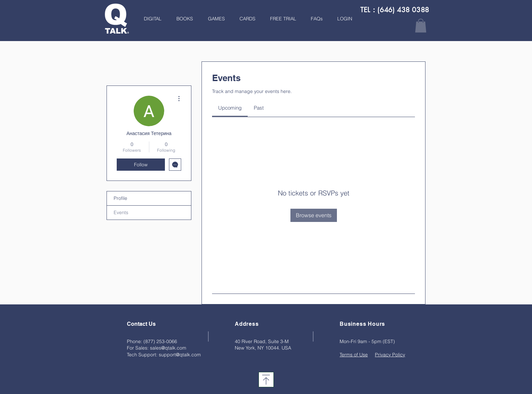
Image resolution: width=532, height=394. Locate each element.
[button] (182, 19)
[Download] (266, 380)
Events (121, 212)
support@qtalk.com (180, 355)
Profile (120, 198)
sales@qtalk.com (168, 348)
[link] (230, 108)
